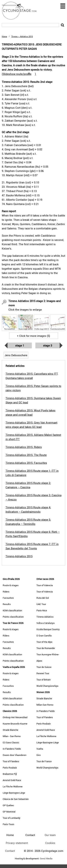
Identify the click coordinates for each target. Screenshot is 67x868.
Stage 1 (20, 345)
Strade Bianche (10, 730)
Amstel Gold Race (12, 780)
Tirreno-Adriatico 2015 (19, 556)
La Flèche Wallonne (13, 786)
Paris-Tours (8, 824)
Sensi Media (46, 859)
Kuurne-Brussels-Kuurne (15, 724)
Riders (6, 592)
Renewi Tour (43, 673)
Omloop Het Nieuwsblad (15, 717)
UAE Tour (41, 604)
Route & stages (11, 585)
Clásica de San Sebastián (16, 799)
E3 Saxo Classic (11, 742)
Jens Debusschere (16, 355)
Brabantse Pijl (10, 774)
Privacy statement (17, 843)
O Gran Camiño (44, 636)
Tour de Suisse (44, 667)
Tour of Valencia (45, 585)
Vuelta (40, 749)
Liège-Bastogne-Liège (14, 793)
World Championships (47, 686)
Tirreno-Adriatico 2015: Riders (24, 447)
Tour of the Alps (44, 642)
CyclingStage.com (21, 11)
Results (7, 604)
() (19, 74)
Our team (50, 835)
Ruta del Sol (43, 598)
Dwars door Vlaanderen (14, 755)
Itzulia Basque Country (48, 629)
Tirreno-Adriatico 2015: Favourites (26, 463)
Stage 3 (48, 345)
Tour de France (44, 761)
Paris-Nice (42, 610)
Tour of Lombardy (12, 818)
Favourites (8, 598)
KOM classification (12, 610)
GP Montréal (9, 812)
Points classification (13, 617)
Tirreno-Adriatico (45, 617)
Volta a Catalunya (45, 623)
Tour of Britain (44, 680)
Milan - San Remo (12, 736)
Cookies (50, 843)
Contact (10, 851)
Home (4, 36)
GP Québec (8, 805)
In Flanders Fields (12, 749)
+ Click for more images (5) (33, 336)
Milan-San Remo (45, 705)
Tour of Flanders (11, 761)
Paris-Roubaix (10, 768)
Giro (39, 755)
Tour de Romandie (46, 648)
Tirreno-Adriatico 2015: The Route (26, 455)
